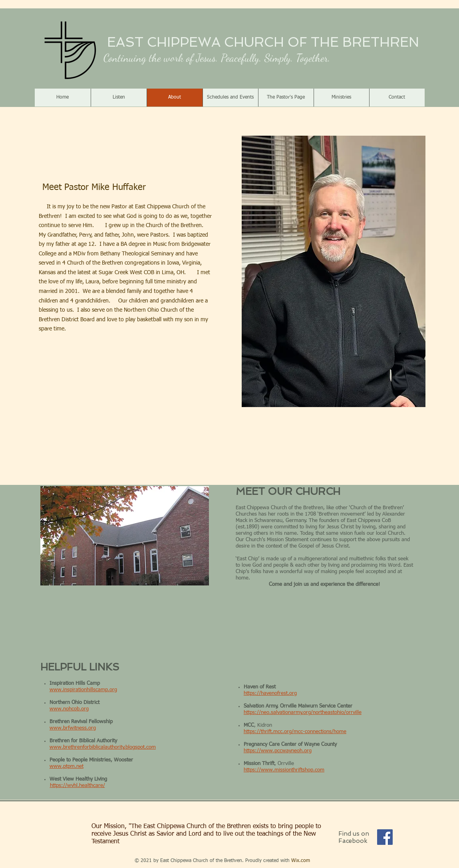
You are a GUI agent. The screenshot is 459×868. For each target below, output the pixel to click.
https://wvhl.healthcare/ (77, 786)
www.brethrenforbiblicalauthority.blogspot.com (103, 747)
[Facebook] (385, 837)
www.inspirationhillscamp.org (83, 690)
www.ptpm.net (67, 766)
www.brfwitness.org (73, 728)
